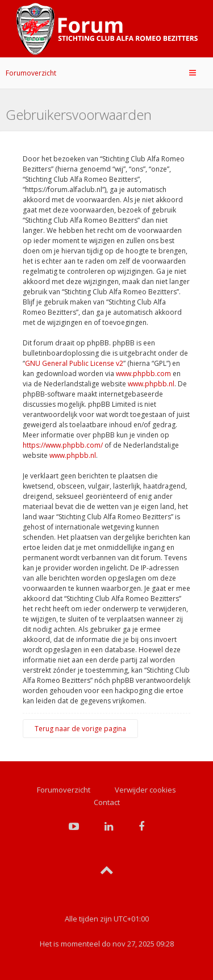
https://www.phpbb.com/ (63, 445)
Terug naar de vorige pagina (80, 729)
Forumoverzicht (31, 73)
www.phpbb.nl (151, 384)
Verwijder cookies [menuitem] (145, 790)
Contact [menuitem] (107, 802)
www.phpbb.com (143, 374)
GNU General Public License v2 (74, 363)
